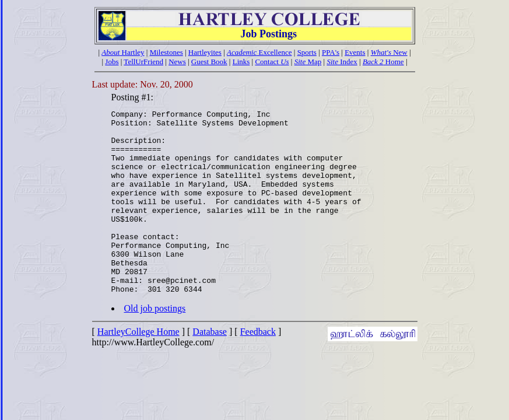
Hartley (123, 52)
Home (383, 62)
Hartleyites (205, 52)
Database (210, 368)
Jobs (112, 62)
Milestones (166, 52)
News (177, 62)
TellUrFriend (143, 62)
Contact (272, 62)
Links (241, 62)
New (389, 52)
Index (342, 62)
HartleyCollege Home (138, 368)
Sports (307, 52)
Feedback (258, 368)
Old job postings (155, 345)
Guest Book (209, 62)
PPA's (331, 52)
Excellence (259, 52)
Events (355, 52)
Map (308, 62)
